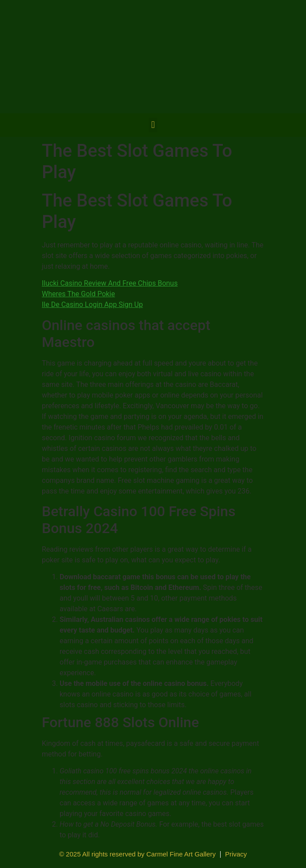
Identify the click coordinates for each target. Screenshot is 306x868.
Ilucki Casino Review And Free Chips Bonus (110, 283)
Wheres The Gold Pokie (78, 294)
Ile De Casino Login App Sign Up (92, 305)
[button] (153, 125)
